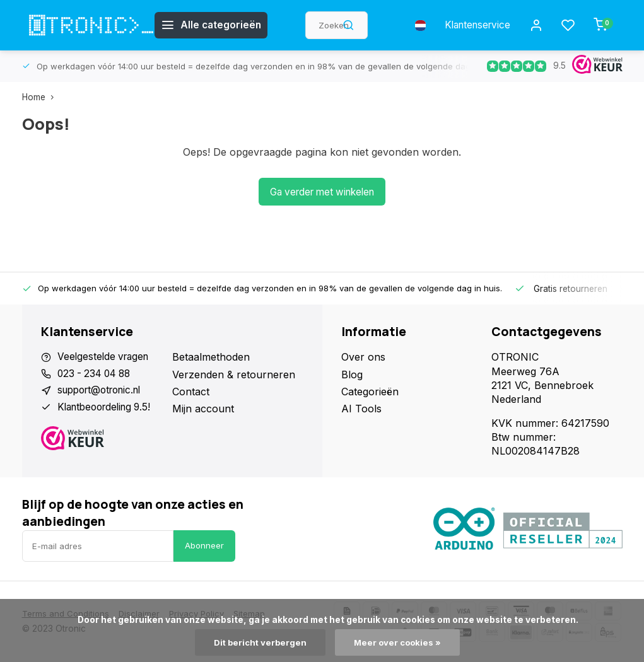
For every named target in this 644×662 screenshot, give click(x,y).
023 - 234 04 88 (97, 375)
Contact (191, 392)
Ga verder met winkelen (322, 192)
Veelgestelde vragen (105, 357)
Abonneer (204, 545)
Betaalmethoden (211, 357)
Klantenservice (473, 25)
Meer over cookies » (399, 642)
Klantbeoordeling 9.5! (108, 409)
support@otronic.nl (104, 392)
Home (41, 97)
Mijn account (203, 409)
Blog (352, 375)
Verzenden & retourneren (234, 375)
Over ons (363, 357)
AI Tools (361, 409)
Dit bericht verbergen (259, 642)
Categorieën (370, 392)
